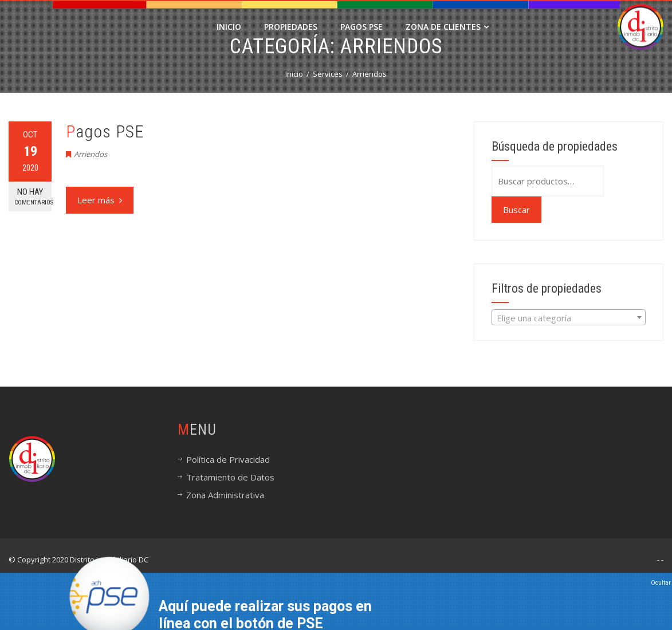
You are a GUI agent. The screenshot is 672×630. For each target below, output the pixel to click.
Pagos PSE (105, 131)
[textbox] (569, 318)
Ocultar (661, 583)
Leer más (100, 200)
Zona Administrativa (225, 495)
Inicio (229, 27)
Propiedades (291, 27)
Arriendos (91, 154)
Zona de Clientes (447, 27)
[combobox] (569, 317)
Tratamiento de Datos (230, 477)
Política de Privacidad (228, 459)
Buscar (516, 210)
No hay (33, 197)
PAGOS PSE (361, 27)
